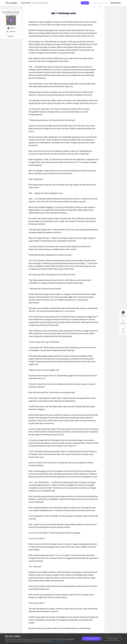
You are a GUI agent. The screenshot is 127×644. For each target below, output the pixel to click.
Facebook (11, 36)
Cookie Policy (56, 641)
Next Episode (116, 3)
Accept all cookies (92, 639)
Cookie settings (112, 639)
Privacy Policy (66, 641)
